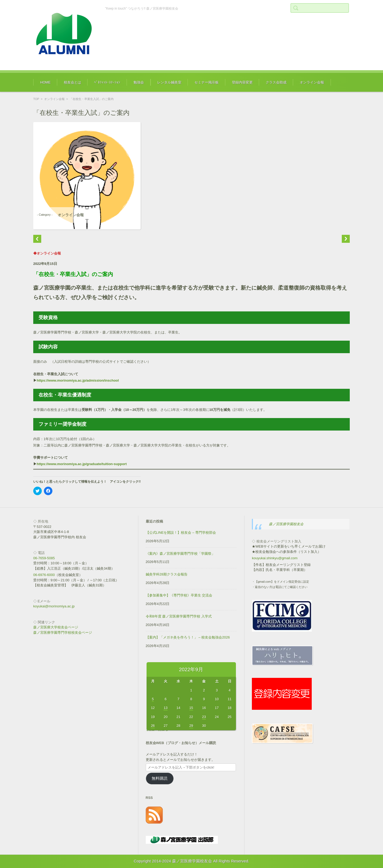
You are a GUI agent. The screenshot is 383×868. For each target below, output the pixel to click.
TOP (36, 99)
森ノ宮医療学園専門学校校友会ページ (63, 633)
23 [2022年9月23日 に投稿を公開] (204, 717)
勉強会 (139, 82)
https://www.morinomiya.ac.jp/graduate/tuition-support (82, 464)
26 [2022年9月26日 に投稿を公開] (153, 726)
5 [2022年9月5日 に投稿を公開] (153, 699)
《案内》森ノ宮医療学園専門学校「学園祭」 (180, 554)
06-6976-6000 (44, 575)
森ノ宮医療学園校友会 (286, 524)
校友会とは (72, 82)
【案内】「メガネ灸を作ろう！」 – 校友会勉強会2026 (188, 637)
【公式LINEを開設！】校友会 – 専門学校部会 (181, 533)
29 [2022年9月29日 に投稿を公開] (191, 726)
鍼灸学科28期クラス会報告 (167, 574)
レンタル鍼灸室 (169, 82)
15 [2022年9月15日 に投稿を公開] (191, 708)
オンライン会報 (312, 82)
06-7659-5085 (44, 558)
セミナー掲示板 (207, 82)
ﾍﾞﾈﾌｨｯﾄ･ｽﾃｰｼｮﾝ (107, 82)
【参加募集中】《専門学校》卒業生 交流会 (179, 595)
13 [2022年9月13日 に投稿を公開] (165, 708)
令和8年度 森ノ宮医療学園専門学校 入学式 (179, 616)
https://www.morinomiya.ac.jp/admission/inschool (78, 380)
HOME (45, 82)
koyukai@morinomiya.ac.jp (54, 606)
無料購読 (160, 778)
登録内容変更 (242, 82)
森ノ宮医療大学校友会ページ (56, 627)
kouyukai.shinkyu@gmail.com (275, 558)
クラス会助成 (276, 82)
